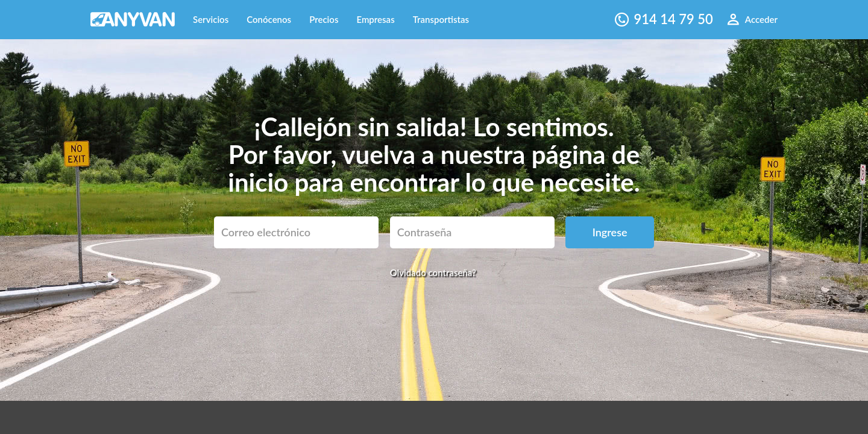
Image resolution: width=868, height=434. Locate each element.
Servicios (211, 19)
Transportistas (441, 19)
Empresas (375, 19)
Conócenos (269, 19)
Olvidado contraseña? (433, 272)
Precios (324, 19)
